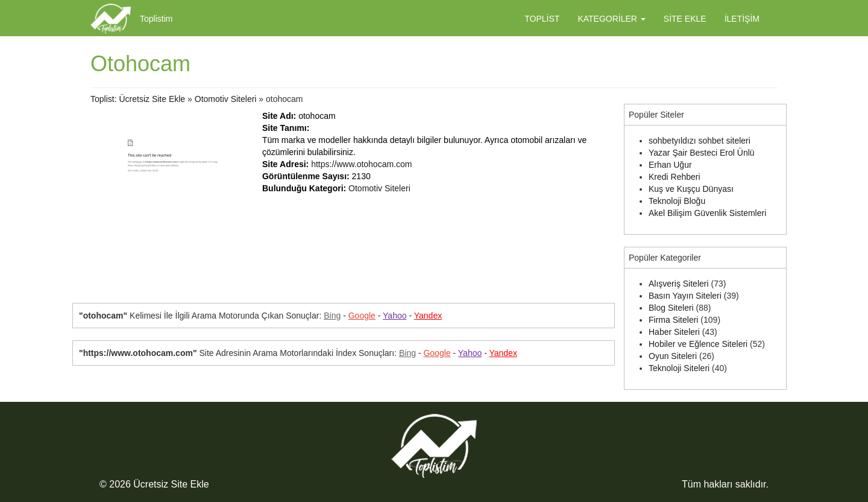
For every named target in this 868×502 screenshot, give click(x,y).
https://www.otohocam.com (361, 164)
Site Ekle (685, 19)
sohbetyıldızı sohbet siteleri (700, 141)
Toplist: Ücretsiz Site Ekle (138, 99)
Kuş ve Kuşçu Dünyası (691, 189)
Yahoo (395, 316)
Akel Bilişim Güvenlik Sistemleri (707, 213)
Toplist (542, 19)
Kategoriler (611, 19)
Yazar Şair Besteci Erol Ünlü (702, 153)
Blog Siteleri (671, 308)
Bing (332, 316)
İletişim (742, 19)
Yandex (428, 316)
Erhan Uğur (670, 165)
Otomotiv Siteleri (226, 99)
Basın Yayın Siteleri (685, 296)
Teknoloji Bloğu (677, 201)
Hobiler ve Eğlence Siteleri (698, 344)
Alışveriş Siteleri (679, 284)
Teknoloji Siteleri (679, 368)
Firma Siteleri (673, 320)
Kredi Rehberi (675, 177)
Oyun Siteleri (673, 356)
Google (362, 316)
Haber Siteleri (674, 332)
